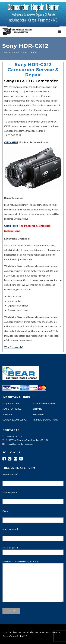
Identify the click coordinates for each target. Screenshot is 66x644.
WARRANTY (39, 414)
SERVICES (7, 414)
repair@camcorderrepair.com (20, 444)
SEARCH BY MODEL (12, 409)
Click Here (11, 226)
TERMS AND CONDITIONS (45, 420)
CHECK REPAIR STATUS (44, 403)
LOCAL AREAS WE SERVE (14, 420)
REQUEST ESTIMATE (12, 403)
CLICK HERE (11, 142)
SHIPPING (38, 409)
